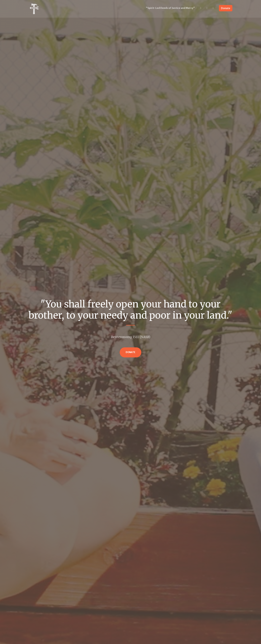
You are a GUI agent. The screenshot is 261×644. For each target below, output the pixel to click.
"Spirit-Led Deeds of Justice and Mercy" (170, 8)
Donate (226, 8)
